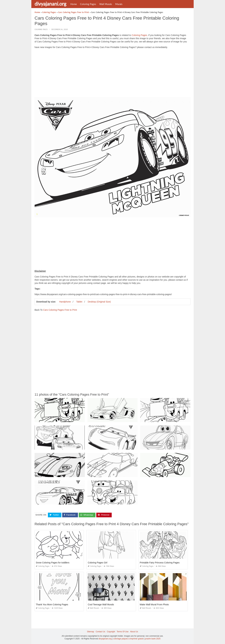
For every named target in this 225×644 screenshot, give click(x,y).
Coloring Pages (88, 4)
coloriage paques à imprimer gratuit (128, 639)
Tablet (79, 302)
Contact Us (100, 631)
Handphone (65, 302)
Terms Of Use (123, 631)
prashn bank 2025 (153, 639)
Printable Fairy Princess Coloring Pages (160, 562)
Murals (119, 4)
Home (74, 4)
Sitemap (90, 631)
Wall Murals (106, 4)
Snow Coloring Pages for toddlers (53, 562)
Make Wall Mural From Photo (154, 604)
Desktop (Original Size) (99, 302)
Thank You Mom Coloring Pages (52, 604)
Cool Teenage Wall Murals (101, 604)
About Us (134, 631)
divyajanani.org (50, 4)
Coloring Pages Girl (97, 562)
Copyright (111, 631)
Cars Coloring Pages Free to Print (60, 310)
